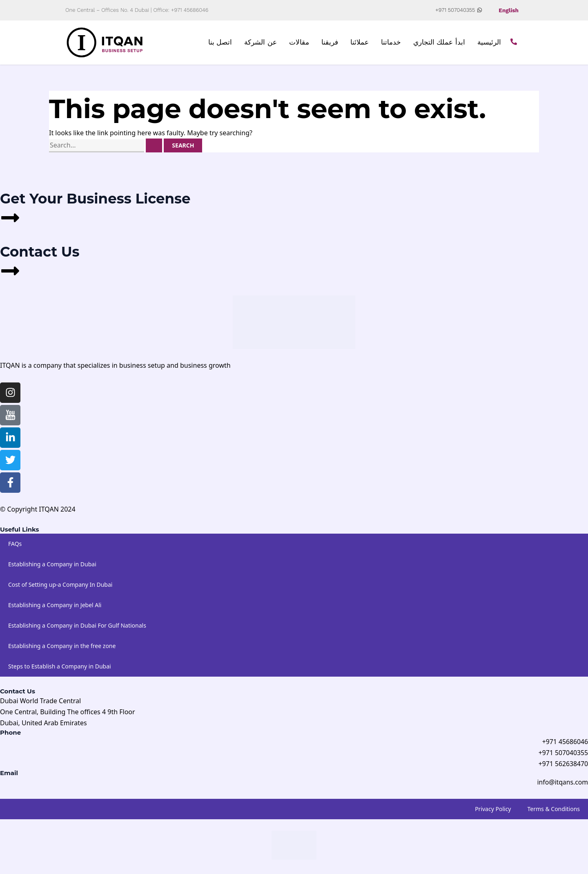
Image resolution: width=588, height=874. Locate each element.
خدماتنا (391, 42)
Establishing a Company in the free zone (62, 646)
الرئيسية (489, 42)
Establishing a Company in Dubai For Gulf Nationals (77, 625)
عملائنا (360, 42)
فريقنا (330, 42)
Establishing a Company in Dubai (52, 564)
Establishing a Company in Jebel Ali (55, 605)
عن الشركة (261, 42)
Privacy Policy (493, 810)
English (508, 10)
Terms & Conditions (554, 810)
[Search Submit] (154, 145)
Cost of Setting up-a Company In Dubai (60, 585)
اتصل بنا (220, 42)
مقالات (299, 42)
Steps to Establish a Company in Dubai (60, 666)
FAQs (15, 544)
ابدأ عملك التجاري (439, 42)
